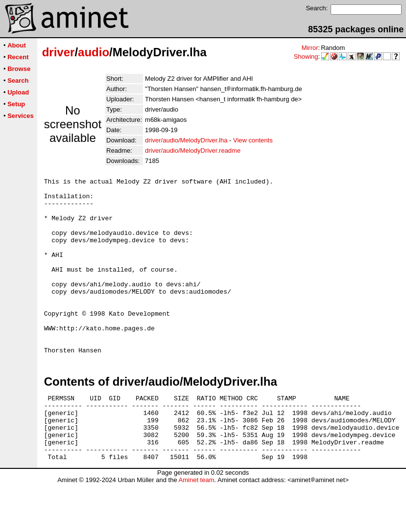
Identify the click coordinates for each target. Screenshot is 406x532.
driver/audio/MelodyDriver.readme (193, 150)
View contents (253, 140)
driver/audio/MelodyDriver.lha (186, 140)
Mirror (310, 48)
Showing (306, 57)
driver (59, 52)
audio (94, 52)
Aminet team (196, 528)
